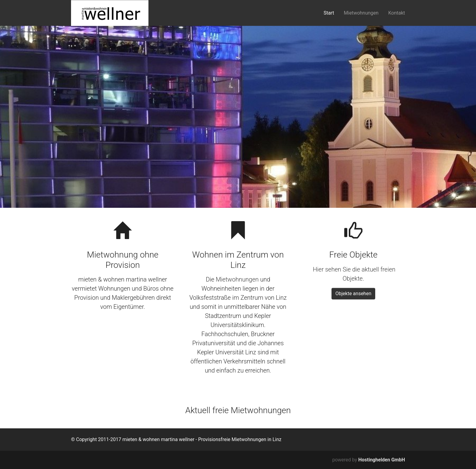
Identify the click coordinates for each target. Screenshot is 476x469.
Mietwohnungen (237, 279)
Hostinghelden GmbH (382, 460)
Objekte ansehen (354, 294)
